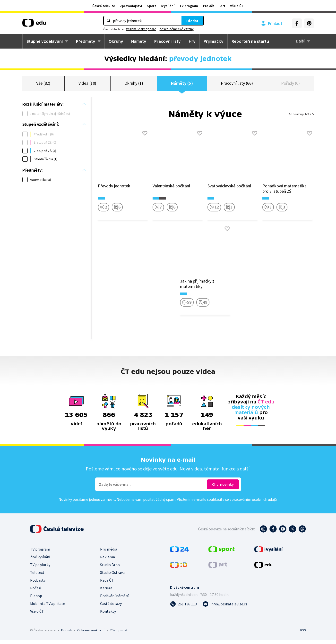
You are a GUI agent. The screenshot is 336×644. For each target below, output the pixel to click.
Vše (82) (43, 85)
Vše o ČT (237, 6)
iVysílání (168, 6)
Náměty (139, 41)
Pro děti (209, 6)
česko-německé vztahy (177, 29)
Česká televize (104, 6)
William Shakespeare (141, 29)
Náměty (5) (182, 85)
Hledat (192, 21)
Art (223, 6)
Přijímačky (214, 41)
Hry (192, 41)
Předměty (86, 41)
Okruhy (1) (134, 85)
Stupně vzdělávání (45, 41)
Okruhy (116, 41)
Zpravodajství (131, 6)
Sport (152, 6)
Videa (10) (87, 85)
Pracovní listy (168, 41)
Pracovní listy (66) (237, 85)
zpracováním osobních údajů (253, 503)
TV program (189, 6)
